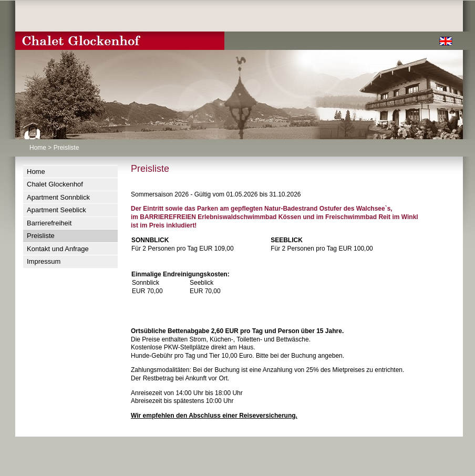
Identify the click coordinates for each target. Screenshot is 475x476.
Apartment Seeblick (56, 210)
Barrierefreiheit (49, 223)
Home (38, 148)
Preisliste (41, 236)
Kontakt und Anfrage (58, 249)
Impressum (44, 261)
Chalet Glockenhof (55, 184)
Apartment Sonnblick (58, 197)
